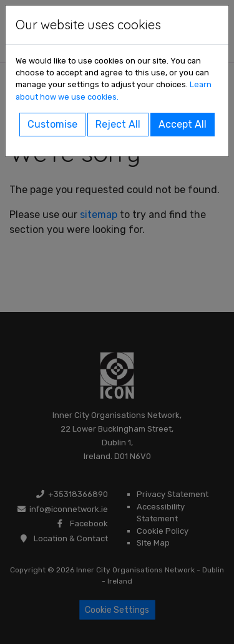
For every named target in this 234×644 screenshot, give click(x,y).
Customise (52, 124)
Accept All (183, 124)
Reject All (118, 124)
